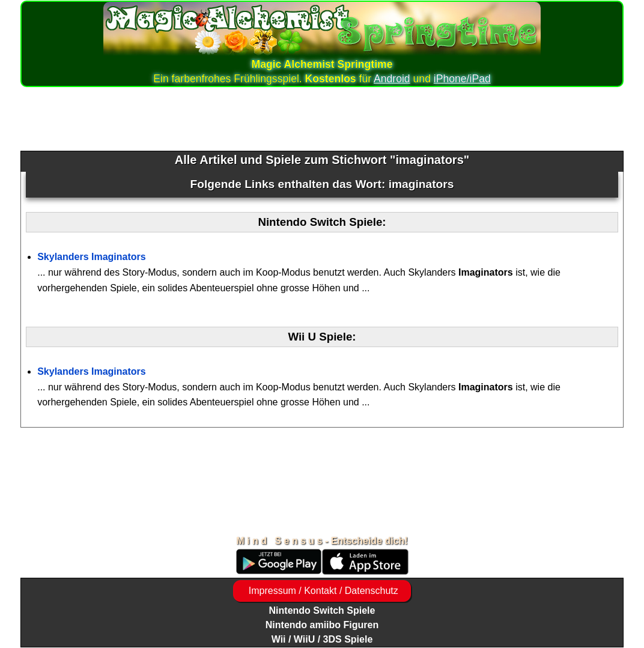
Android (392, 79)
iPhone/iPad (462, 79)
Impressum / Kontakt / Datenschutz (322, 591)
